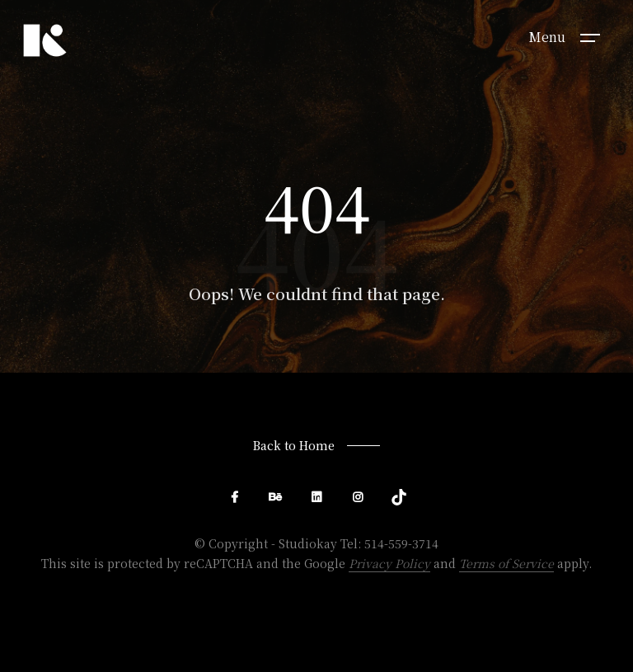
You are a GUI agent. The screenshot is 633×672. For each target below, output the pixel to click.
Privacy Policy (389, 563)
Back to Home (294, 445)
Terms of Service (506, 563)
